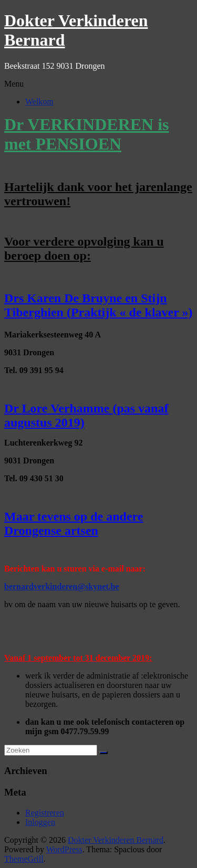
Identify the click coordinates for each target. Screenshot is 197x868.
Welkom (39, 102)
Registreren (45, 813)
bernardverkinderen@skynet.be (62, 586)
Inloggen (40, 822)
